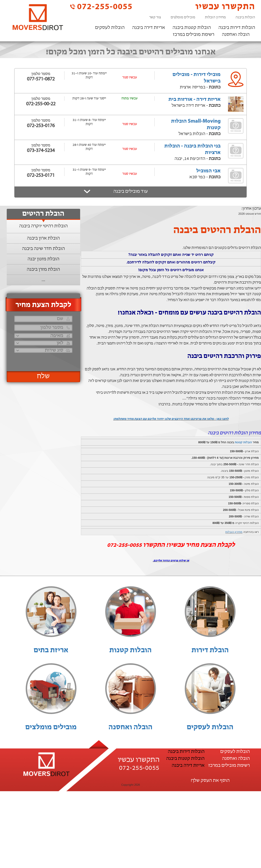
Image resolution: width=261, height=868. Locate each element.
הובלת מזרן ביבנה (43, 270)
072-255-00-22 (41, 104)
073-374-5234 (41, 151)
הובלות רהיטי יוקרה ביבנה (43, 226)
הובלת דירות (210, 650)
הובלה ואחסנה (236, 35)
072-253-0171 (41, 176)
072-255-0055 (101, 7)
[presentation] (43, 360)
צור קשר (155, 17)
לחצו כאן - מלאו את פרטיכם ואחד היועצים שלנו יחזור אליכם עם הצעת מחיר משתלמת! (171, 419)
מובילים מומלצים (183, 17)
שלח (43, 376)
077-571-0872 (41, 79)
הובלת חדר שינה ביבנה (43, 249)
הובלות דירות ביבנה (237, 28)
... (43, 280)
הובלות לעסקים (110, 28)
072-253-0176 (41, 126)
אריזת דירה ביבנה (149, 28)
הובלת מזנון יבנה (43, 259)
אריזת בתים (51, 650)
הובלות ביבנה (245, 17)
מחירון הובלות (215, 17)
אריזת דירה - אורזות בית (195, 100)
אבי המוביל (208, 171)
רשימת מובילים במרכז (194, 35)
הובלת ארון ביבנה (43, 238)
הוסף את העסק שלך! (210, 781)
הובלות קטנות (243, 442)
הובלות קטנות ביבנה (192, 28)
